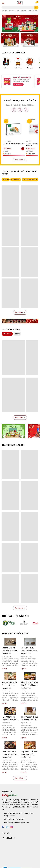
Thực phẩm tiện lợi (13, 445)
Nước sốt (6, 68)
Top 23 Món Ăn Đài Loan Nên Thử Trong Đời (29, 753)
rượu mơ (11, 11)
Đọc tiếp (4, 669)
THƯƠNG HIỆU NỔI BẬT (15, 616)
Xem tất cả (20, 160)
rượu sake (4, 11)
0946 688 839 (19, 819)
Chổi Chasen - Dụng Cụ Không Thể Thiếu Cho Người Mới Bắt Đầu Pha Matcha (30, 718)
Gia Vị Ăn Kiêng (11, 329)
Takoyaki (30, 68)
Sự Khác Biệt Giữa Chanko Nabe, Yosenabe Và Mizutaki (9, 684)
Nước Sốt (6, 179)
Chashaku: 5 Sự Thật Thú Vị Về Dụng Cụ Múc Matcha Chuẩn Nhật (10, 649)
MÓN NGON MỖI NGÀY (15, 634)
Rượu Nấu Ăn (16, 179)
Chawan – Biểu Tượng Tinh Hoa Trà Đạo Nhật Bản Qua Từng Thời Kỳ (29, 649)
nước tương (24, 11)
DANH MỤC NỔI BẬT (13, 53)
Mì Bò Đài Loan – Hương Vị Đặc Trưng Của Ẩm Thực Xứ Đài (10, 753)
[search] (36, 8)
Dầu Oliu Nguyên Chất (30, 179)
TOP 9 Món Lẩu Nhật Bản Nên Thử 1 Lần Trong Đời (10, 718)
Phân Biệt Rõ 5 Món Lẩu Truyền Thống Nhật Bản (29, 684)
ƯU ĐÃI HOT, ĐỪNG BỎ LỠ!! (20, 101)
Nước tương (18, 68)
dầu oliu (17, 11)
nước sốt (31, 11)
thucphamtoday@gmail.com (19, 823)
